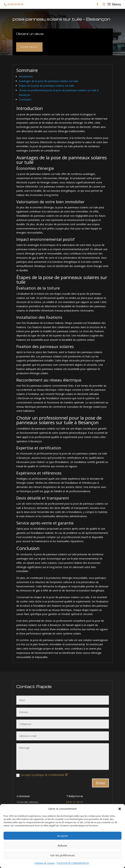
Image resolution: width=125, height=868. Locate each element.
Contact (29, 47)
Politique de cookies (45, 863)
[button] (120, 809)
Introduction (26, 76)
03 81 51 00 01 (75, 802)
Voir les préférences (63, 855)
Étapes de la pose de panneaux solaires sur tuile (46, 86)
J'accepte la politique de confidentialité (42, 775)
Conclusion (25, 99)
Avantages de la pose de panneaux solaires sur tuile (48, 81)
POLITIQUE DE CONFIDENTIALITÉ (73, 863)
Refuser (62, 845)
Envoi (100, 783)
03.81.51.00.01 (15, 5)
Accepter (63, 836)
